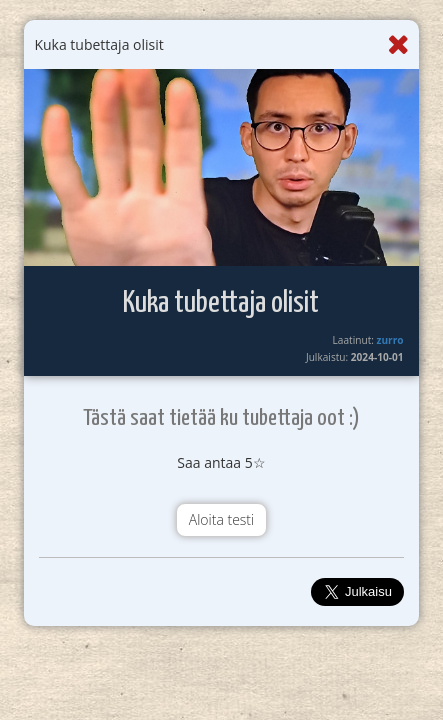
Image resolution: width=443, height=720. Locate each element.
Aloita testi (221, 519)
